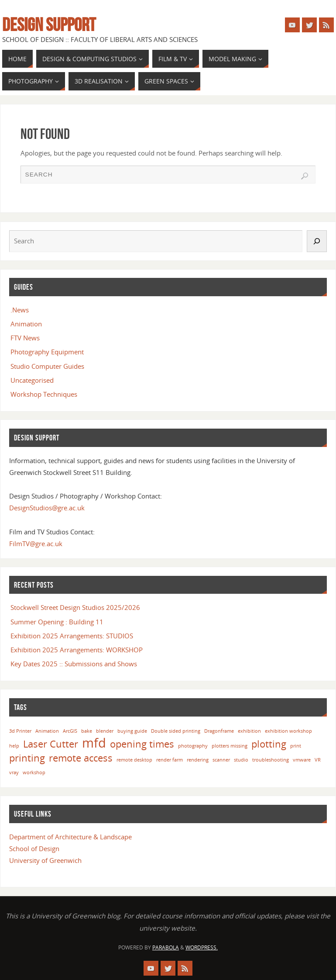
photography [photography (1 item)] (193, 746)
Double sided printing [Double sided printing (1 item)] (176, 731)
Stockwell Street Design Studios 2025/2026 (75, 607)
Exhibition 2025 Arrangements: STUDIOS (72, 636)
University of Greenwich (45, 860)
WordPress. (202, 947)
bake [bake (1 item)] (87, 731)
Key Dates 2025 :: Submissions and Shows (74, 664)
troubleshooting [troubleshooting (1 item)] (271, 760)
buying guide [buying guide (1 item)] (132, 731)
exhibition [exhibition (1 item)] (249, 731)
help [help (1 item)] (14, 746)
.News (20, 310)
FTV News (25, 338)
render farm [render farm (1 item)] (170, 760)
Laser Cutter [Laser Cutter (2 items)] (51, 744)
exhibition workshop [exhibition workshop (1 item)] (288, 731)
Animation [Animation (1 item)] (47, 731)
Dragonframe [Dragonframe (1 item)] (219, 731)
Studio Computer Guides (47, 366)
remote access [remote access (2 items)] (81, 758)
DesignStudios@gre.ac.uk (47, 508)
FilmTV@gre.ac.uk (36, 544)
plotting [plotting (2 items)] (269, 744)
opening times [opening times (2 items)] (142, 744)
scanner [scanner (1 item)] (221, 760)
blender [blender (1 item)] (105, 731)
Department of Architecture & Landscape (70, 837)
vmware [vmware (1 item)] (302, 760)
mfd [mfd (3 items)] (94, 743)
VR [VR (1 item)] (318, 760)
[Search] (317, 241)
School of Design (34, 848)
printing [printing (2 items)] (27, 758)
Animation (26, 324)
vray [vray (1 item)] (14, 772)
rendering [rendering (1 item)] (198, 760)
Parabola (166, 947)
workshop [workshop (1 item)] (34, 772)
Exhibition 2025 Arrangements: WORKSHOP (77, 650)
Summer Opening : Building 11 (57, 622)
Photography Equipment (47, 352)
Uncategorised (32, 380)
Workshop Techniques (44, 394)
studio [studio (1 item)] (241, 760)
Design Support (49, 24)
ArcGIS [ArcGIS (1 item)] (70, 731)
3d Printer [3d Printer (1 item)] (20, 731)
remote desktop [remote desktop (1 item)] (134, 760)
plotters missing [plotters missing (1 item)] (230, 746)
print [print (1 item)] (296, 746)
